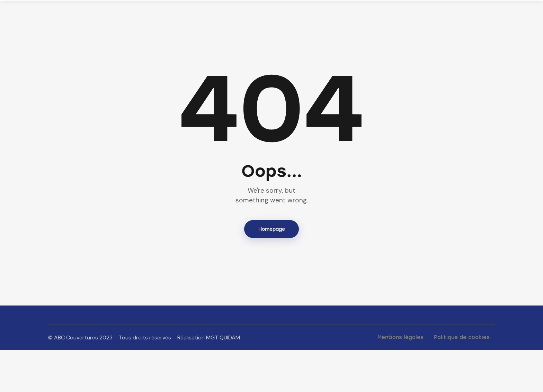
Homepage (272, 270)
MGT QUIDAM (223, 379)
